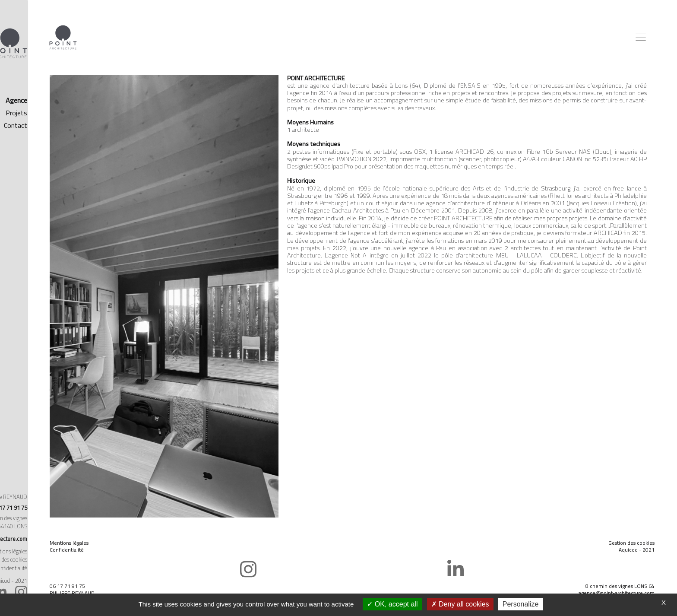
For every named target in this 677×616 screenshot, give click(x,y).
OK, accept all (392, 604)
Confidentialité (118, 535)
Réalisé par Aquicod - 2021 (48, 581)
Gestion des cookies (56, 560)
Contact (66, 125)
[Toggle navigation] (642, 37)
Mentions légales (59, 551)
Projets (67, 113)
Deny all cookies (460, 604)
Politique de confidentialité (48, 568)
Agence (67, 100)
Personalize (521, 604)
